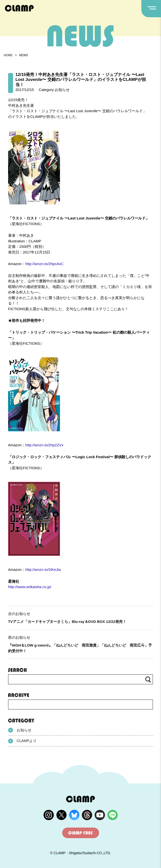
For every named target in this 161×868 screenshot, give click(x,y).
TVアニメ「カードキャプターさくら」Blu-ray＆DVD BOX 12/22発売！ (67, 622)
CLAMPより (22, 741)
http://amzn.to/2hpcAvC (44, 264)
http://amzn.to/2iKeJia (43, 570)
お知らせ (20, 730)
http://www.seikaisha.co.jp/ (30, 587)
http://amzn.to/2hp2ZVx (44, 445)
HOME (8, 55)
